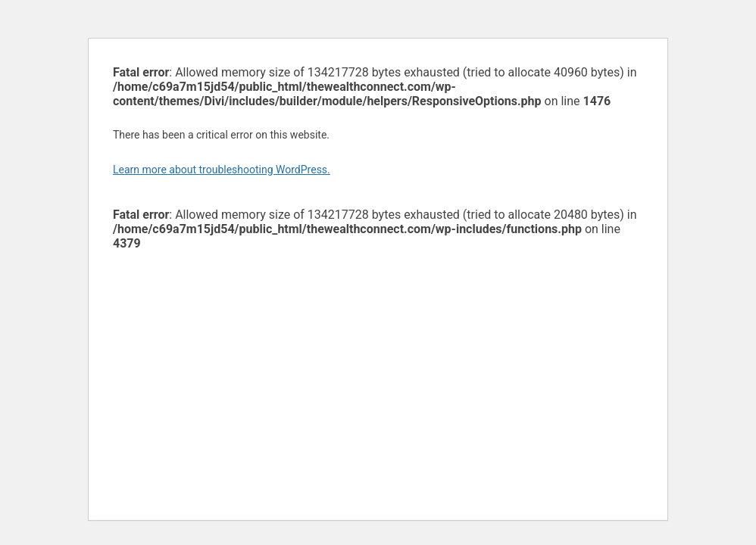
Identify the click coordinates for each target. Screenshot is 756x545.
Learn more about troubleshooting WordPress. (222, 170)
